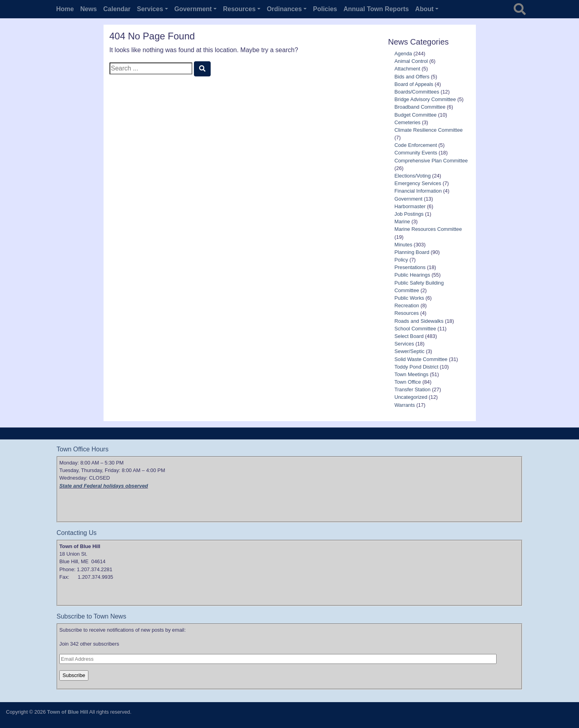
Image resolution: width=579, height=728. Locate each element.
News (88, 9)
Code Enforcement (416, 145)
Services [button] (150, 9)
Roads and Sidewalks (419, 321)
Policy (401, 260)
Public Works (409, 298)
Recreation (407, 305)
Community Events (416, 153)
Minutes (404, 245)
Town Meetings (412, 374)
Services (404, 344)
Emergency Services (418, 183)
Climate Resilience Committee (429, 130)
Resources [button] (239, 9)
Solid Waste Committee (421, 359)
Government (409, 199)
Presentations (410, 267)
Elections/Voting (413, 176)
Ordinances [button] (284, 9)
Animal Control (411, 61)
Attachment (408, 69)
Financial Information (418, 191)
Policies (325, 9)
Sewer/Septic (410, 351)
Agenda (403, 54)
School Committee (416, 329)
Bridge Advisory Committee (425, 99)
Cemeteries (408, 122)
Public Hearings (413, 275)
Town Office (408, 382)
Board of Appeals (414, 84)
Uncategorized (411, 397)
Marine (402, 222)
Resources (407, 313)
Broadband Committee (420, 107)
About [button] (424, 9)
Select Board (409, 336)
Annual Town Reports (376, 9)
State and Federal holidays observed (104, 486)
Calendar (117, 9)
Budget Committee (416, 115)
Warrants (405, 405)
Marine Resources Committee (428, 229)
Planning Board (412, 252)
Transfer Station (413, 389)
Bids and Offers (412, 77)
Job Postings (409, 214)
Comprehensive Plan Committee (431, 161)
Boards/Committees (417, 92)
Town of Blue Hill (67, 712)
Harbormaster (410, 206)
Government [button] (193, 9)
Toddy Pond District (417, 367)
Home (65, 9)
